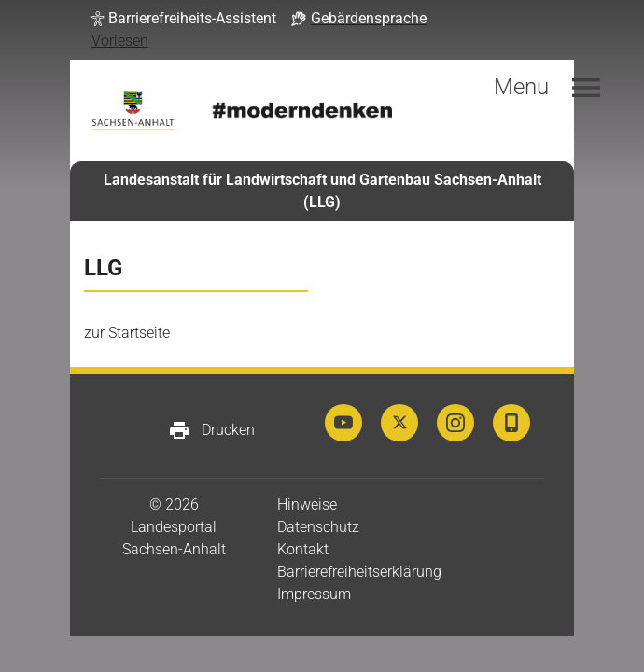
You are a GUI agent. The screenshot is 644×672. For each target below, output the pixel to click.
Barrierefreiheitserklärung (359, 572)
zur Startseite (127, 333)
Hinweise (307, 504)
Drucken (211, 430)
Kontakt (303, 549)
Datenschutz (318, 527)
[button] (184, 19)
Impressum (314, 594)
